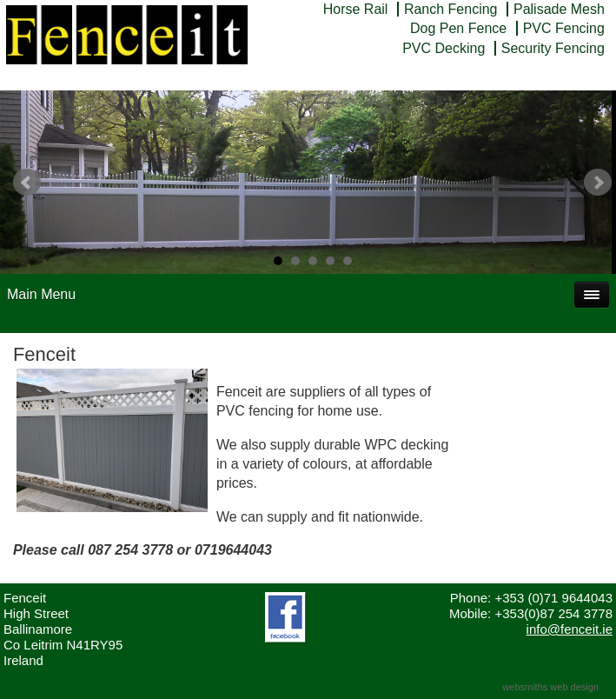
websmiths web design (550, 687)
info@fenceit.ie (570, 629)
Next (598, 183)
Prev (27, 183)
